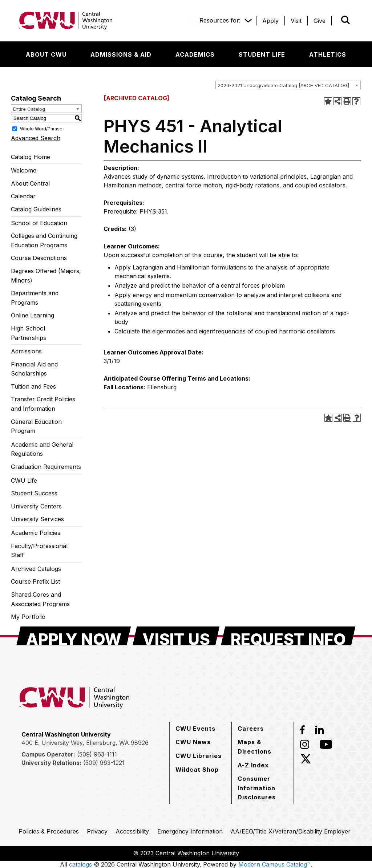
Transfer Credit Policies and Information (43, 404)
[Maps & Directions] (263, 747)
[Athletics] (328, 54)
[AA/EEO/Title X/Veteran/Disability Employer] (291, 831)
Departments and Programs (35, 298)
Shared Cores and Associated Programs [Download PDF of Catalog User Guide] (40, 599)
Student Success (34, 493)
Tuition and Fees (33, 386)
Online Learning (33, 315)
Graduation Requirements (46, 467)
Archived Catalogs (36, 569)
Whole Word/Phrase (41, 128)
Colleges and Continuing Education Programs (44, 240)
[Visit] (296, 21)
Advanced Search (36, 138)
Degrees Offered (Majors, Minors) (46, 276)
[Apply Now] (74, 636)
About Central (30, 183)
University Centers (36, 506)
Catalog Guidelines (36, 209)
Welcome (24, 170)
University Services (37, 519)
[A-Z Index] (253, 765)
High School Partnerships (29, 333)
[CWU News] (193, 742)
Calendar (23, 196)
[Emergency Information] (190, 831)
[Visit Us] (176, 636)
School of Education (39, 223)
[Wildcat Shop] (197, 770)
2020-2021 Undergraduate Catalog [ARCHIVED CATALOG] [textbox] (283, 85)
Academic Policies (36, 533)
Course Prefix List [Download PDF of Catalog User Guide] (35, 581)
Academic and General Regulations (42, 449)
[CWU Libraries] (199, 756)
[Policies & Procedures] (49, 831)
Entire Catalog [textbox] (29, 109)
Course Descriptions (39, 258)
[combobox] (288, 85)
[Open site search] (345, 20)
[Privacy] (97, 831)
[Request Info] (288, 636)
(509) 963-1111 (97, 754)
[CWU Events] (195, 729)
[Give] (320, 21)
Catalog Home (31, 157)
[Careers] (251, 729)
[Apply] (270, 21)
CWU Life (24, 480)
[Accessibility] (132, 831)
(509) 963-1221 (104, 763)
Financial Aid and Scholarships (34, 369)
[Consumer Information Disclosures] (263, 788)
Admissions (26, 351)
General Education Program (36, 426)
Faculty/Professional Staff (39, 551)
